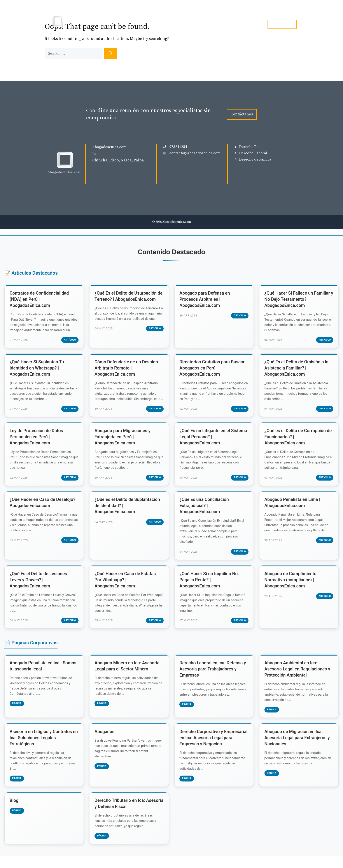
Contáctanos (242, 114)
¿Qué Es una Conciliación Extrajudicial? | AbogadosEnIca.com (205, 514)
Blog (229, 24)
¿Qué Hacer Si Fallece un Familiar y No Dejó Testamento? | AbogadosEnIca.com (298, 300)
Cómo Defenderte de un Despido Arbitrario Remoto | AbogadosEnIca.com (127, 369)
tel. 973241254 (282, 24)
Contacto (250, 24)
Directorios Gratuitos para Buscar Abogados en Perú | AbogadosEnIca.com (213, 369)
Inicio (170, 24)
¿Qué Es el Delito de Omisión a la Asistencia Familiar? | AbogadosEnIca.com (297, 369)
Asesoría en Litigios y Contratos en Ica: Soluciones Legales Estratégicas (41, 749)
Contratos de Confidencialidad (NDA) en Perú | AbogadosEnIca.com (40, 300)
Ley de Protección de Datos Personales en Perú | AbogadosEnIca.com (37, 444)
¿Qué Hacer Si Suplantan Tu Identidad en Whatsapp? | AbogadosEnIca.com (37, 369)
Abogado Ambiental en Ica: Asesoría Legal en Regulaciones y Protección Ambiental (298, 679)
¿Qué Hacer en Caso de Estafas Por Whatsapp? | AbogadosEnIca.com (126, 589)
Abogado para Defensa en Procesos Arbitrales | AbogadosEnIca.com (205, 300)
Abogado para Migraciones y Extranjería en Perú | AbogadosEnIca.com (123, 444)
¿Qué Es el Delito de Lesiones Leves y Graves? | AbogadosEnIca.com (39, 589)
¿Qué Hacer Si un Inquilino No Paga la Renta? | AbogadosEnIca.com (209, 589)
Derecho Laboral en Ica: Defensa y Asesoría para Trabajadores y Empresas (213, 679)
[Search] (111, 54)
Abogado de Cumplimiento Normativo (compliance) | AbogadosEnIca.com (291, 589)
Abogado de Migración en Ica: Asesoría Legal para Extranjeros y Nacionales (298, 749)
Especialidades (202, 24)
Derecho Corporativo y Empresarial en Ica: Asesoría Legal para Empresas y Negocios (214, 749)
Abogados (105, 743)
